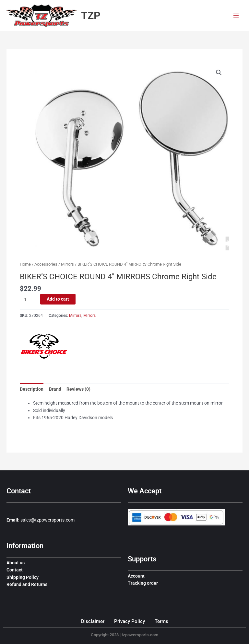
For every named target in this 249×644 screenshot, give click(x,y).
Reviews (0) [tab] (78, 389)
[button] (219, 73)
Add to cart (58, 299)
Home (25, 264)
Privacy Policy (130, 621)
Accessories (46, 264)
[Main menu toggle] (236, 15)
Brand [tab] (55, 389)
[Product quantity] (28, 299)
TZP (91, 16)
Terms (161, 621)
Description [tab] (32, 389)
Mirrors (67, 264)
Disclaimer (93, 621)
